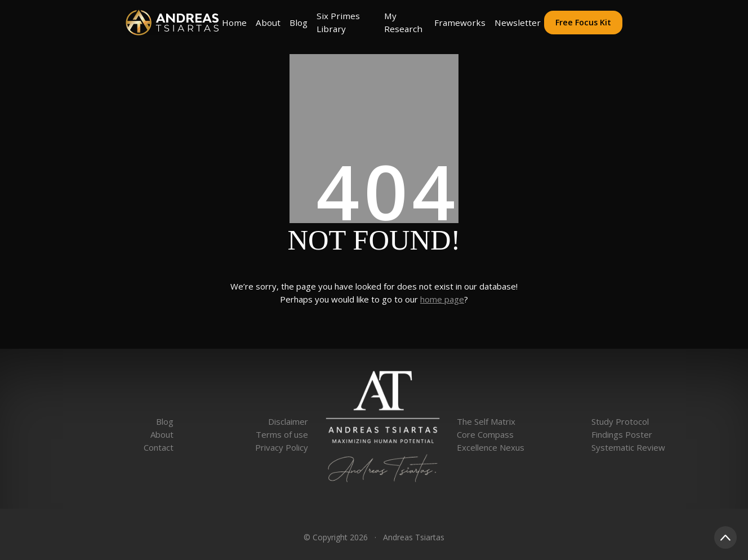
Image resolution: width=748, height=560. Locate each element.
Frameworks (460, 23)
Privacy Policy (282, 447)
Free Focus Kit (583, 22)
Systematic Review (628, 447)
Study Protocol (620, 421)
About (268, 23)
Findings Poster (622, 434)
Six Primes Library (338, 22)
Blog (299, 23)
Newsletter (518, 23)
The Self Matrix (486, 421)
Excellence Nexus (491, 447)
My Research (403, 22)
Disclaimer (288, 421)
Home (234, 23)
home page (442, 299)
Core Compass (485, 434)
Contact (159, 447)
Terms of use (282, 434)
